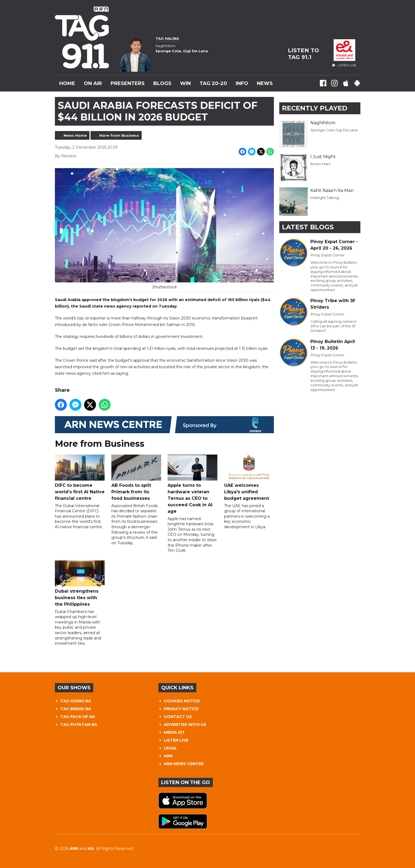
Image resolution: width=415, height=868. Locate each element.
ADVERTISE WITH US (185, 725)
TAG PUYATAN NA (79, 725)
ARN (168, 756)
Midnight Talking (325, 198)
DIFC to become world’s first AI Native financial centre (80, 478)
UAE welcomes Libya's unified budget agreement (249, 478)
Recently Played (315, 108)
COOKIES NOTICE (182, 701)
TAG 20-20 (213, 83)
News (265, 83)
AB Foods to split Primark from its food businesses (136, 478)
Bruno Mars (320, 164)
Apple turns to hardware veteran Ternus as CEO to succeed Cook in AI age (192, 484)
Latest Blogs (308, 227)
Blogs (162, 83)
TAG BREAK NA (76, 709)
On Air (93, 83)
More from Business (119, 135)
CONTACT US (178, 717)
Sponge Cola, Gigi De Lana (334, 130)
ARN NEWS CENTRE (184, 764)
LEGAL (170, 748)
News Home (75, 135)
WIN (185, 83)
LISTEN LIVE (176, 740)
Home (67, 83)
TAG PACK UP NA (78, 717)
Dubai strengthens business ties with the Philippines (80, 584)
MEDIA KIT (174, 732)
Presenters (128, 83)
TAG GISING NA (76, 701)
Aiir (91, 849)
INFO (242, 83)
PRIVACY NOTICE (181, 709)
